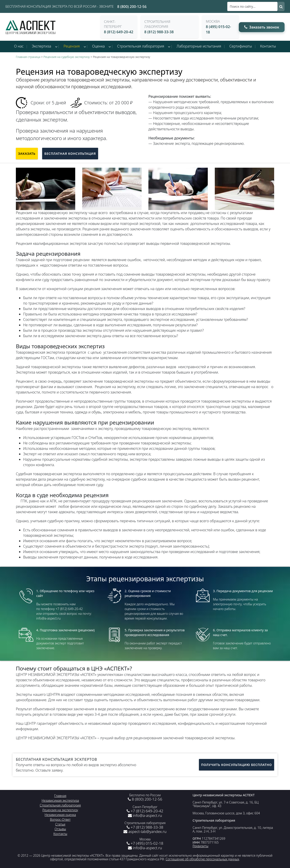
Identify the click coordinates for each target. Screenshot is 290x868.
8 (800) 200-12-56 (132, 7)
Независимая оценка (60, 815)
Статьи (60, 824)
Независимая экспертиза (60, 800)
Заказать (27, 154)
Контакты (268, 46)
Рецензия (72, 46)
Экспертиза (41, 46)
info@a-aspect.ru (145, 815)
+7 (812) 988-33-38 (145, 827)
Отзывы (60, 829)
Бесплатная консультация (70, 154)
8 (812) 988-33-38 (159, 32)
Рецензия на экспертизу (60, 810)
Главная (60, 796)
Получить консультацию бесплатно (237, 765)
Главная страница (28, 57)
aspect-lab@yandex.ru (145, 831)
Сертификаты (241, 46)
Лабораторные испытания (199, 46)
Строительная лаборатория (141, 46)
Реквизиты (201, 846)
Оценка (99, 46)
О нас (19, 46)
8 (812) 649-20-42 (119, 32)
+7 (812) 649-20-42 (145, 811)
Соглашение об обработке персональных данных (202, 859)
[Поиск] (252, 6)
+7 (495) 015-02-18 (145, 843)
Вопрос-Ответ (60, 819)
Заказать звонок (262, 27)
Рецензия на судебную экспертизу (67, 57)
